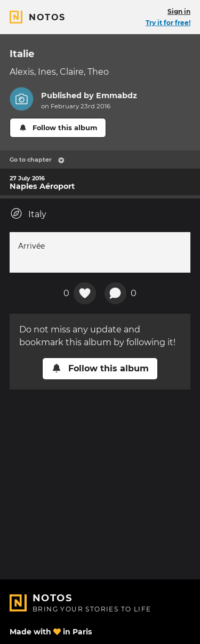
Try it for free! (168, 23)
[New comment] (116, 293)
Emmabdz (117, 96)
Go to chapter (37, 160)
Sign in (179, 11)
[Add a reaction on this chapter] (85, 293)
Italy (28, 214)
